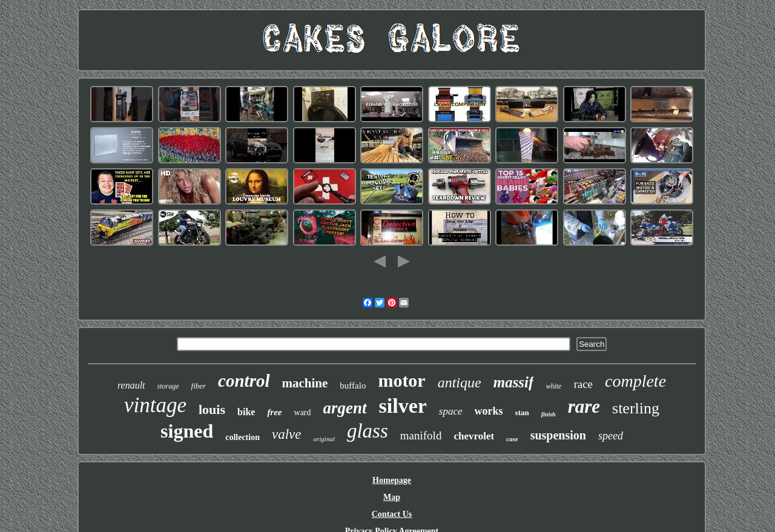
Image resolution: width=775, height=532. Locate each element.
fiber (199, 386)
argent (345, 408)
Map (392, 497)
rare (584, 406)
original (324, 439)
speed (611, 436)
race (583, 384)
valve (287, 434)
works (489, 411)
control (244, 381)
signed (187, 431)
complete (635, 381)
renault (131, 385)
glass (368, 431)
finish (549, 414)
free (274, 412)
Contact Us (392, 514)
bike (246, 412)
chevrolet (474, 436)
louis (212, 409)
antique (460, 383)
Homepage (392, 480)
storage (168, 386)
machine (305, 383)
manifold (421, 435)
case (512, 439)
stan (522, 412)
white (553, 386)
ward (303, 412)
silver (403, 406)
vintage (155, 405)
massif (514, 382)
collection (242, 437)
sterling (636, 408)
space (451, 411)
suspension (558, 435)
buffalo (353, 386)
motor (401, 380)
